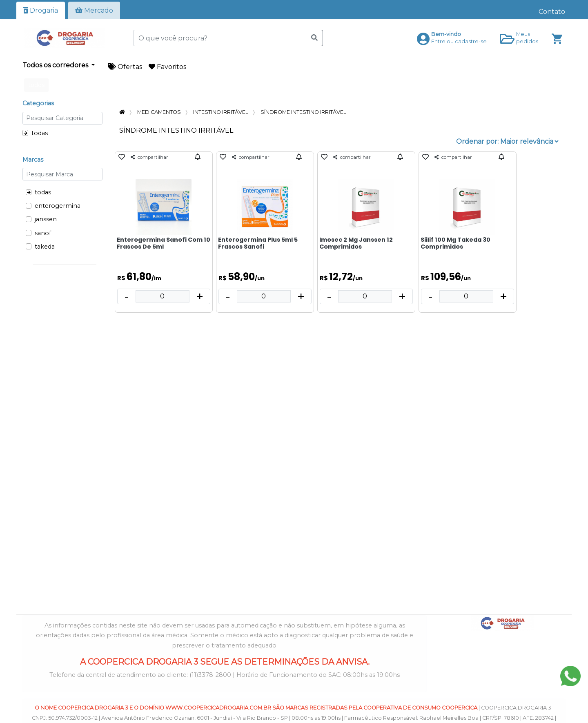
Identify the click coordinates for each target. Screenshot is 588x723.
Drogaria (41, 10)
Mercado (94, 10)
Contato (552, 12)
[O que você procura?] (220, 38)
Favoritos (167, 67)
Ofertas (125, 67)
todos (36, 85)
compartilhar (149, 157)
